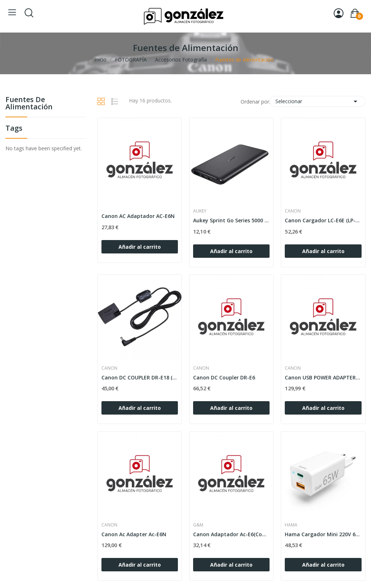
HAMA (291, 525)
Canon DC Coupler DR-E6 (224, 377)
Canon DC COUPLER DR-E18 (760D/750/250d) (140, 377)
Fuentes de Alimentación (29, 104)
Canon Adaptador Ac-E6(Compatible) (231, 534)
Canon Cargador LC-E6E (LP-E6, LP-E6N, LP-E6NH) (323, 220)
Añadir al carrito (140, 247)
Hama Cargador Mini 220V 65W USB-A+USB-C (323, 534)
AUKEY (200, 211)
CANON (293, 211)
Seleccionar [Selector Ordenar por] (318, 101)
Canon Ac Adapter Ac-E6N (134, 534)
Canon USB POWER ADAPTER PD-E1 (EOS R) (323, 377)
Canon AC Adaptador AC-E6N (138, 216)
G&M (198, 525)
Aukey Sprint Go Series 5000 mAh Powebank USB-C (231, 220)
